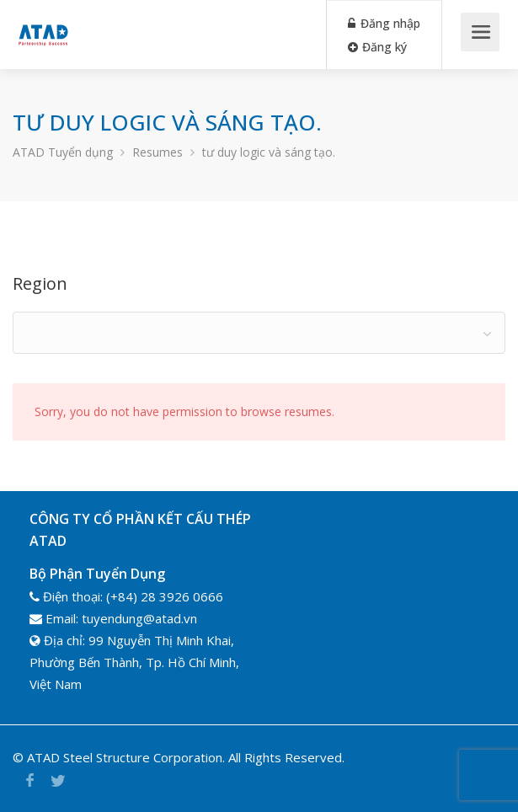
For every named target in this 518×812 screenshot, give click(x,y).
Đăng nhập (384, 23)
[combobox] (259, 333)
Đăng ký (377, 47)
